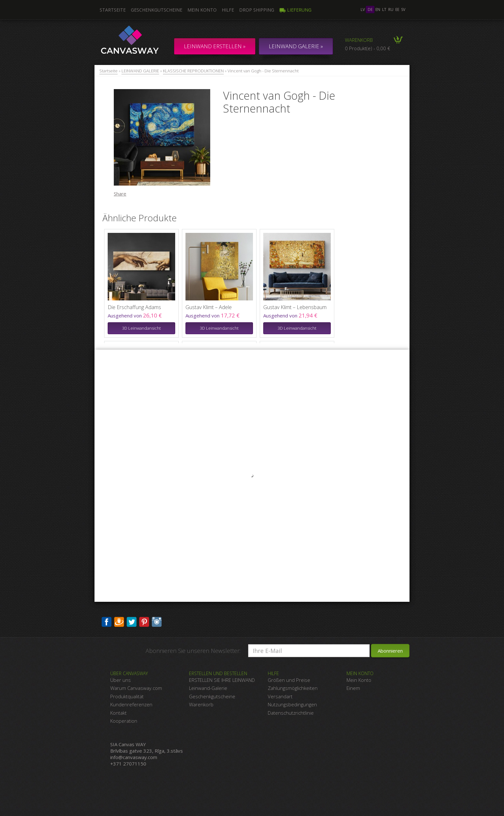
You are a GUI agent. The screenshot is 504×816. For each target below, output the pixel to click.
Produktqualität (127, 696)
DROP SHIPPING (257, 10)
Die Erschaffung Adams (134, 307)
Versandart (280, 696)
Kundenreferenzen (131, 704)
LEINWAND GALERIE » (296, 46)
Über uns (121, 680)
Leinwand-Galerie (208, 688)
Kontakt (118, 713)
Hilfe (228, 10)
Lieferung (295, 10)
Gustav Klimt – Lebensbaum (295, 307)
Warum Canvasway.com (136, 688)
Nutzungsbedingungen (292, 704)
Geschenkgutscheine (157, 10)
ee (397, 9)
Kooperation (124, 721)
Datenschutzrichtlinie (291, 713)
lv (363, 9)
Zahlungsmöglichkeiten (293, 688)
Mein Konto (202, 10)
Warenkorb (359, 40)
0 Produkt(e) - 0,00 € (368, 48)
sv (403, 9)
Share (120, 194)
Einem (353, 688)
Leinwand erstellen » (215, 46)
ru (391, 9)
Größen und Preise (289, 680)
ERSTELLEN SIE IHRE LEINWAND (222, 680)
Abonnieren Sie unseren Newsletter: (193, 651)
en (378, 9)
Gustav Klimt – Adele (209, 307)
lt (384, 9)
